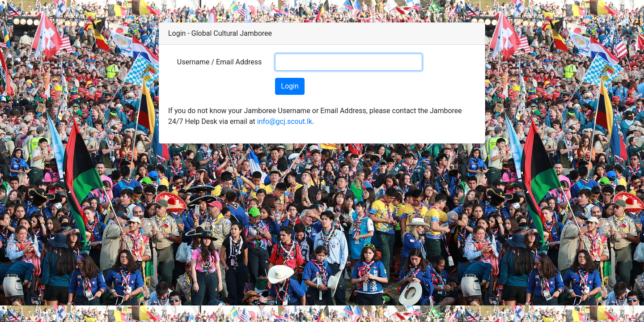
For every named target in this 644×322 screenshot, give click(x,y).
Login (290, 86)
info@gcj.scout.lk (285, 121)
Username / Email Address (219, 62)
